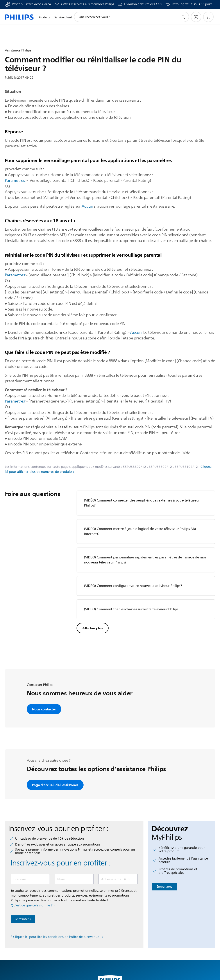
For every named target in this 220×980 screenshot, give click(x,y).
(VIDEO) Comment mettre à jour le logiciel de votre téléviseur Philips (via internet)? (140, 531)
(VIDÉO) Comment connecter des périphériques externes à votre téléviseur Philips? (142, 503)
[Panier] (208, 17)
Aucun (87, 206)
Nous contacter (44, 709)
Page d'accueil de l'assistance (55, 785)
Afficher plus (93, 628)
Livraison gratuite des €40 (143, 4)
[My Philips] (196, 17)
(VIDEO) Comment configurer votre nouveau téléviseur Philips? (133, 586)
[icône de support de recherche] (183, 17)
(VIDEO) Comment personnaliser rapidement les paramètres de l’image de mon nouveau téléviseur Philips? (146, 560)
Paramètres (15, 180)
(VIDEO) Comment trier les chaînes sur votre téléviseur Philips (131, 609)
